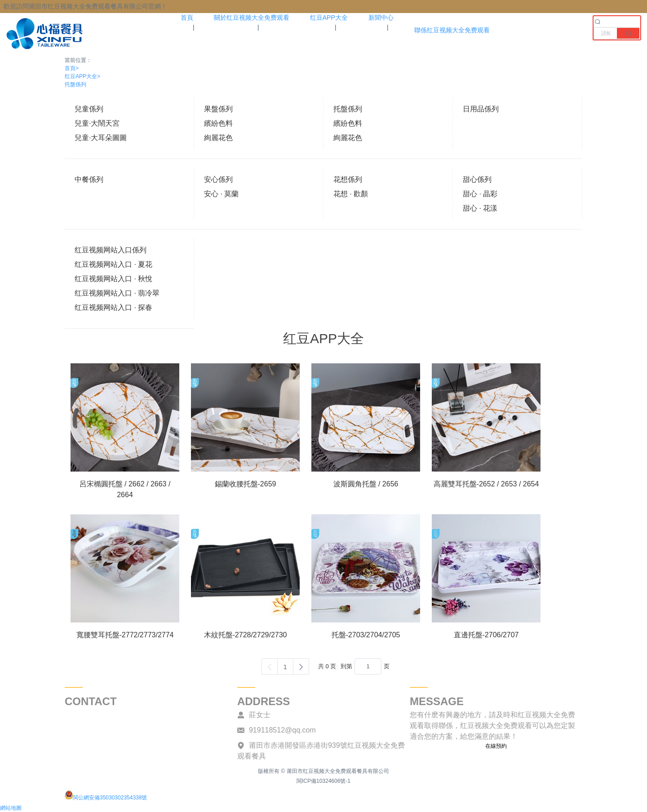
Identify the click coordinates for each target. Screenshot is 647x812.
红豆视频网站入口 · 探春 (113, 307)
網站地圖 (11, 808)
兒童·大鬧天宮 (97, 123)
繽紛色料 (218, 123)
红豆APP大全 (82, 76)
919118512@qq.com (282, 730)
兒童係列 (89, 109)
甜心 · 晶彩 (480, 194)
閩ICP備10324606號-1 (323, 781)
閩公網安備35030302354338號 (106, 798)
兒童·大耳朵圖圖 (101, 138)
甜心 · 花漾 (480, 208)
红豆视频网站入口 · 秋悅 (113, 279)
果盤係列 (218, 109)
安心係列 (218, 179)
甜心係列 (477, 179)
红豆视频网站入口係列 (111, 250)
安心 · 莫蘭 (221, 194)
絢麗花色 (218, 138)
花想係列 (348, 179)
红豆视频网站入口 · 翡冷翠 (117, 293)
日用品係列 (481, 109)
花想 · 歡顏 (351, 194)
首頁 (72, 68)
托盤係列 (75, 84)
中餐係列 (89, 179)
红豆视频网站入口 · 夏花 (113, 264)
